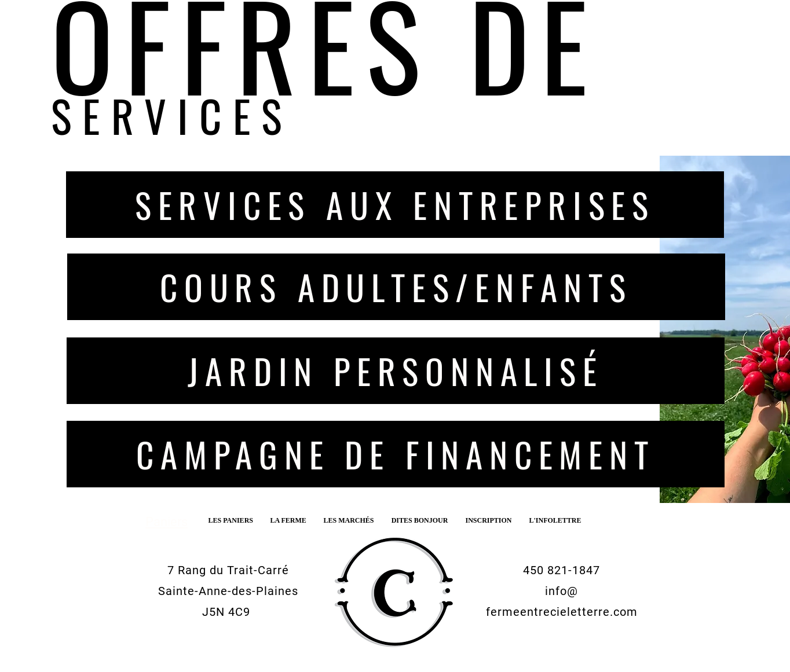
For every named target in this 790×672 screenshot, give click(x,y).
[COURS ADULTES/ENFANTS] (396, 287)
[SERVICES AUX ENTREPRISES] (395, 205)
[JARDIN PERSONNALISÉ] (396, 371)
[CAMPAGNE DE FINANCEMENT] (396, 454)
